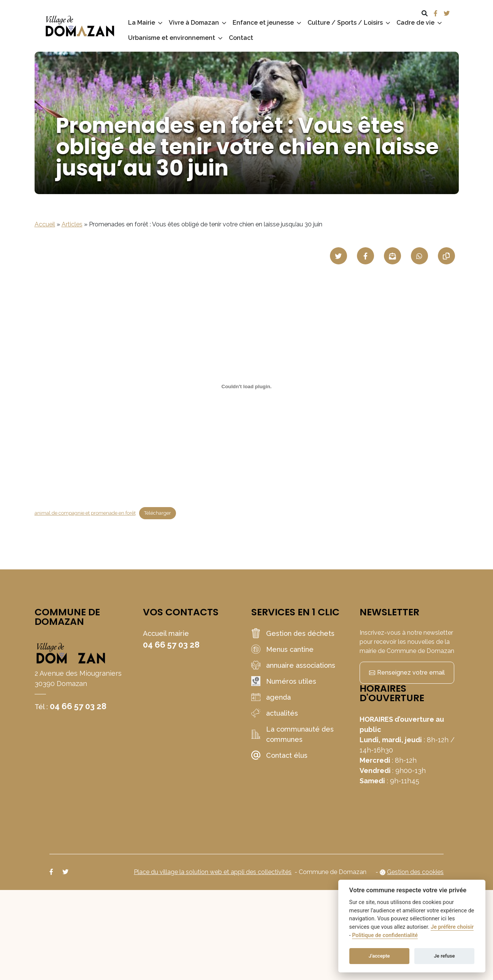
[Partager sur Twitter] (338, 256)
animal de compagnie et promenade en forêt (85, 513)
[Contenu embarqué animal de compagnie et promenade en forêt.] (247, 386)
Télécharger (158, 513)
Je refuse (445, 956)
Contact (241, 38)
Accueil (45, 224)
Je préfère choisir (452, 927)
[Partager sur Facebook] (365, 256)
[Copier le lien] (446, 256)
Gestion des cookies (415, 872)
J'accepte (379, 956)
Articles (72, 224)
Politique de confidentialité (385, 935)
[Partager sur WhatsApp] (419, 256)
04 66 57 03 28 (78, 706)
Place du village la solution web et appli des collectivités (213, 872)
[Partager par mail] (392, 256)
